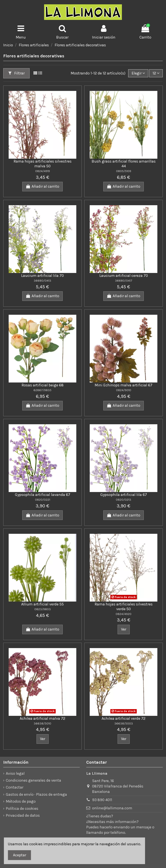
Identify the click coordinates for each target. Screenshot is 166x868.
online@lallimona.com (112, 808)
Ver (124, 629)
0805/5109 (124, 171)
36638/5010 (42, 724)
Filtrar (17, 73)
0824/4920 (124, 614)
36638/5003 (124, 724)
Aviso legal (15, 773)
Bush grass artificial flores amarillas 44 (124, 164)
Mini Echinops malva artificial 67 (124, 385)
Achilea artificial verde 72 (124, 718)
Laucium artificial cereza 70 (124, 276)
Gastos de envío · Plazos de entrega (36, 794)
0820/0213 (124, 500)
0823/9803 (43, 609)
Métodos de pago (21, 801)
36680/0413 (42, 281)
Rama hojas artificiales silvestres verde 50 (124, 607)
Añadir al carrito (42, 186)
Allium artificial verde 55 (42, 604)
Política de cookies (22, 808)
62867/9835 (42, 390)
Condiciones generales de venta (34, 780)
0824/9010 (124, 390)
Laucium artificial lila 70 (42, 276)
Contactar (15, 787)
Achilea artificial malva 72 (42, 718)
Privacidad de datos (23, 815)
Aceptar (20, 855)
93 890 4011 (102, 800)
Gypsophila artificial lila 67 (124, 495)
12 (156, 73)
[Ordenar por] (138, 73)
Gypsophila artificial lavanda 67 (43, 495)
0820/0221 (43, 500)
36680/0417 (124, 281)
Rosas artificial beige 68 (43, 385)
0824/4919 (43, 171)
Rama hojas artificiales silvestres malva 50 (43, 164)
